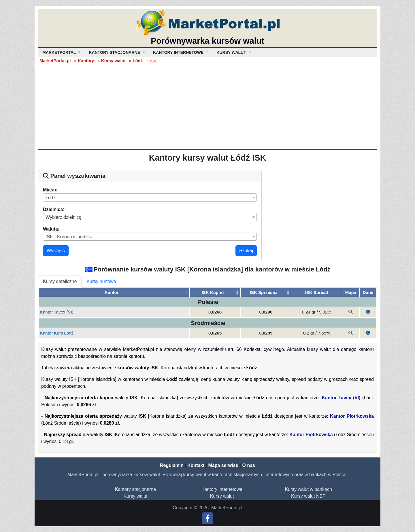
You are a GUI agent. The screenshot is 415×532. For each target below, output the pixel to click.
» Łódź (136, 61)
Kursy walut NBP (308, 496)
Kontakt (196, 465)
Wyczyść (56, 251)
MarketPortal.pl (55, 61)
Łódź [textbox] (51, 198)
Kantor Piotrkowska (352, 416)
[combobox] (150, 197)
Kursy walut (136, 496)
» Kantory (84, 61)
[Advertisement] (207, 106)
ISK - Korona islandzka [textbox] (69, 237)
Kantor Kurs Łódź (57, 333)
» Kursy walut (112, 61)
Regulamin (172, 465)
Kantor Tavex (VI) (57, 312)
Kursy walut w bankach (308, 489)
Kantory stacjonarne (135, 489)
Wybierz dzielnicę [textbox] (63, 217)
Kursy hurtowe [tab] (101, 281)
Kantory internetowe (222, 489)
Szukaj (246, 251)
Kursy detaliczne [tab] (60, 281)
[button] (368, 312)
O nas (248, 465)
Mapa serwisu (223, 465)
